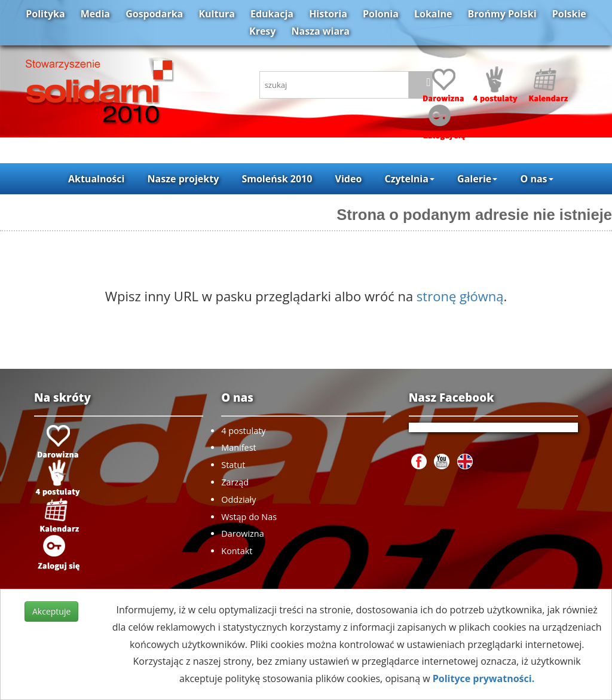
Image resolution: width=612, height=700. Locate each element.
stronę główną (460, 296)
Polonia (381, 14)
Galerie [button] (477, 179)
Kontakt (237, 551)
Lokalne (433, 14)
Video (349, 179)
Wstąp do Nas (249, 517)
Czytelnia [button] (409, 179)
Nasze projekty (183, 179)
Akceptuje (51, 611)
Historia (328, 14)
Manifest (238, 447)
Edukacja (272, 14)
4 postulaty (243, 431)
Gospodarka (154, 14)
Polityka (45, 14)
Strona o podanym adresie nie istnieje (474, 215)
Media (95, 14)
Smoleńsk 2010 (277, 179)
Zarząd (235, 482)
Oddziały (238, 499)
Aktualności (96, 179)
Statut (233, 465)
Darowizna (242, 534)
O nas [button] (536, 179)
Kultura (216, 14)
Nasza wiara (321, 31)
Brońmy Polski (502, 14)
